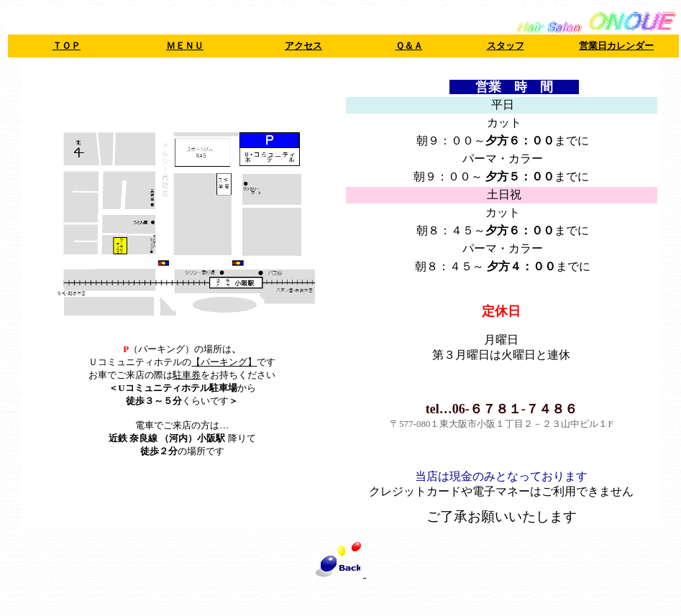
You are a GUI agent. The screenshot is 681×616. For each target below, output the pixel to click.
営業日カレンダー (616, 46)
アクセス (303, 46)
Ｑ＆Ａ (409, 46)
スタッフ (506, 46)
